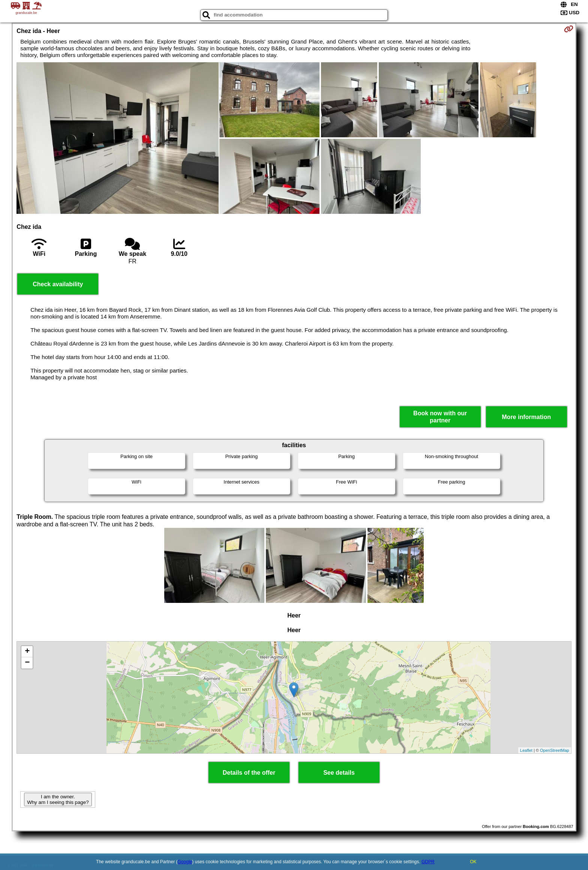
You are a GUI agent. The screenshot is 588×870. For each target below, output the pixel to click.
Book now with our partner (440, 417)
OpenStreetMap (555, 750)
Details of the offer (249, 773)
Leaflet (526, 750)
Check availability (58, 284)
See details (339, 773)
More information (526, 417)
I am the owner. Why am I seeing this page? (58, 799)
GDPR (428, 862)
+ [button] (27, 652)
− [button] (27, 663)
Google (185, 862)
